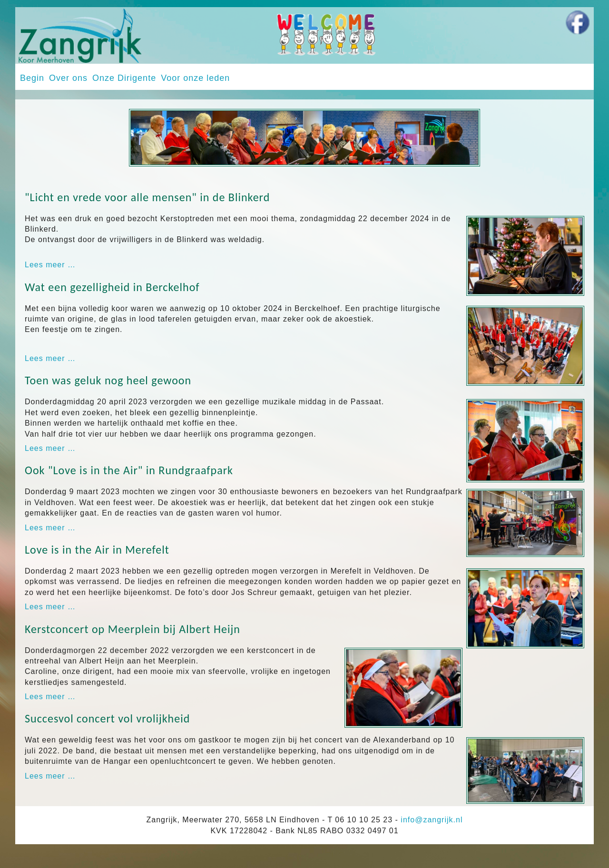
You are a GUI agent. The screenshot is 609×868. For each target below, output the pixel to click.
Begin (32, 78)
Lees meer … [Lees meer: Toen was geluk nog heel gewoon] (50, 448)
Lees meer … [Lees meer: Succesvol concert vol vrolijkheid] (50, 776)
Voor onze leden (195, 78)
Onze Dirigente (124, 78)
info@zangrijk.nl (432, 820)
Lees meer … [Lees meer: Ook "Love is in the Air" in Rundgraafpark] (50, 528)
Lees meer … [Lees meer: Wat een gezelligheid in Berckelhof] (50, 358)
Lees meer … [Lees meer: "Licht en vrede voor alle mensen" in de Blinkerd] (50, 265)
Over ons (68, 78)
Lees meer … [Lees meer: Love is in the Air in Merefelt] (50, 607)
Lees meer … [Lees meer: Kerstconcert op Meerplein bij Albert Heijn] (50, 697)
